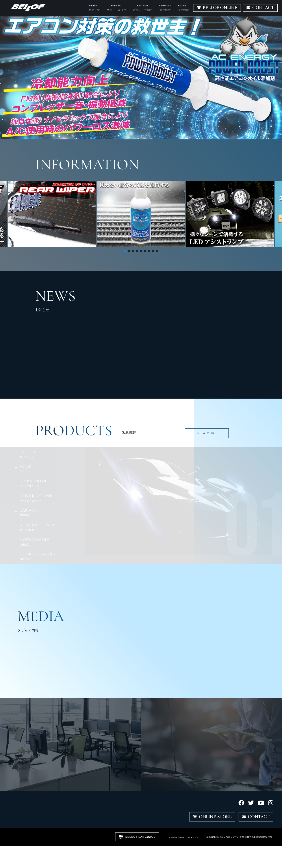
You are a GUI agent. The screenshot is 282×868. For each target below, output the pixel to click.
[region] (141, 78)
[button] (141, 78)
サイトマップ (193, 838)
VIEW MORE (207, 433)
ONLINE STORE (212, 817)
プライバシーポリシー (176, 838)
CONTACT (256, 817)
